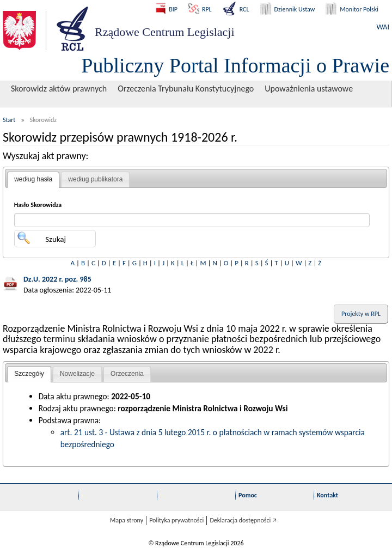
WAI (383, 27)
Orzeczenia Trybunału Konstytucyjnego (186, 89)
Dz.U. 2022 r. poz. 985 (57, 279)
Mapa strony (127, 520)
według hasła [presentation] (33, 179)
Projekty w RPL (361, 314)
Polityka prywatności (176, 520)
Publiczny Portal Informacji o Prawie (235, 65)
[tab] (33, 180)
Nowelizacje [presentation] (77, 374)
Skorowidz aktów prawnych (59, 89)
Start (9, 120)
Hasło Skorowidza (38, 205)
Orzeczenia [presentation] (127, 374)
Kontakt (327, 495)
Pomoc (248, 495)
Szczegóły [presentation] (29, 374)
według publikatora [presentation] (95, 179)
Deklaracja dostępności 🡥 (243, 520)
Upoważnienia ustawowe (309, 89)
